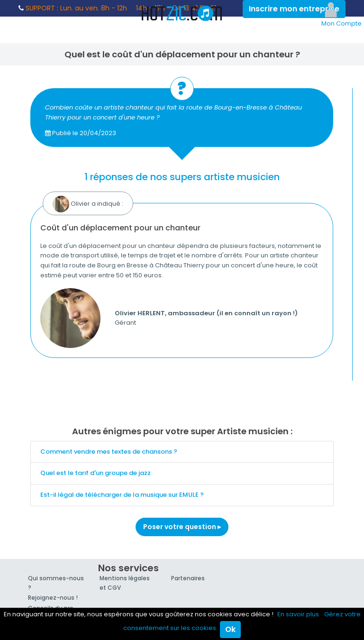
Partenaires (188, 578)
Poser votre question (182, 527)
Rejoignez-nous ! (53, 598)
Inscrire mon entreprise (294, 9)
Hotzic (182, 13)
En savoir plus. (299, 614)
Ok (230, 629)
